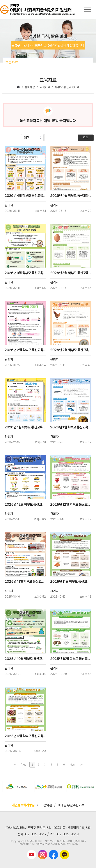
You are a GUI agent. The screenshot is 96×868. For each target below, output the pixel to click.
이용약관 (46, 805)
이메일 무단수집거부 (71, 805)
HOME (18, 87)
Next (73, 765)
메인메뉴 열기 (88, 9)
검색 (86, 138)
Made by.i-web (68, 844)
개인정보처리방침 (23, 805)
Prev (24, 765)
